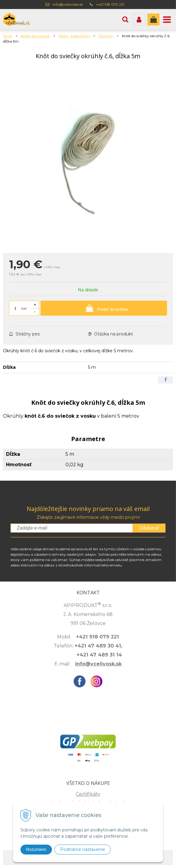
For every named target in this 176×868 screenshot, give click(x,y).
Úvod (8, 36)
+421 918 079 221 (110, 4)
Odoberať (149, 528)
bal (24, 308)
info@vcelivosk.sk (68, 4)
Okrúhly (106, 36)
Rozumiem (36, 849)
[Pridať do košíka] (104, 308)
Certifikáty (88, 794)
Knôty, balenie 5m (74, 36)
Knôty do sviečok (35, 36)
